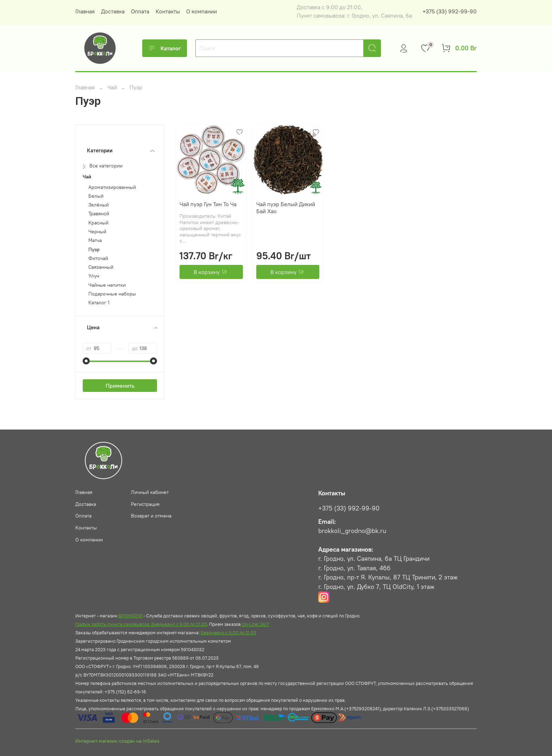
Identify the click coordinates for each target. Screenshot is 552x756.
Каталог (165, 48)
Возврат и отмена (151, 516)
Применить (120, 386)
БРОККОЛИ (130, 616)
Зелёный (99, 205)
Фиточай (98, 258)
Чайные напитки (107, 285)
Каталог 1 (99, 303)
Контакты (168, 11)
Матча (95, 240)
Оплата (140, 11)
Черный (97, 232)
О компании (202, 11)
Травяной (99, 214)
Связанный (101, 267)
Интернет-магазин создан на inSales (117, 741)
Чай (112, 87)
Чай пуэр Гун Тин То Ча (208, 204)
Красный (98, 223)
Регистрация (145, 504)
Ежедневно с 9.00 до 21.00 (228, 633)
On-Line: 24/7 (255, 624)
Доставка (113, 11)
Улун (94, 276)
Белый (96, 196)
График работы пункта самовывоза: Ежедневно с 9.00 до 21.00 (141, 624)
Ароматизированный (112, 187)
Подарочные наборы (112, 294)
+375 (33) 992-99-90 (450, 11)
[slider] (86, 361)
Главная (85, 11)
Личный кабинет (150, 492)
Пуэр (94, 250)
